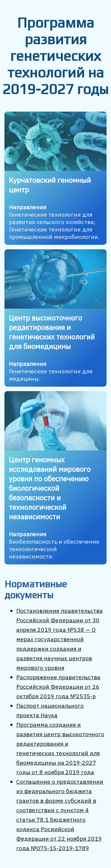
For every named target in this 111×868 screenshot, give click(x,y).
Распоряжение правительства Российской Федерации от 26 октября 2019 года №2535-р (58, 687)
